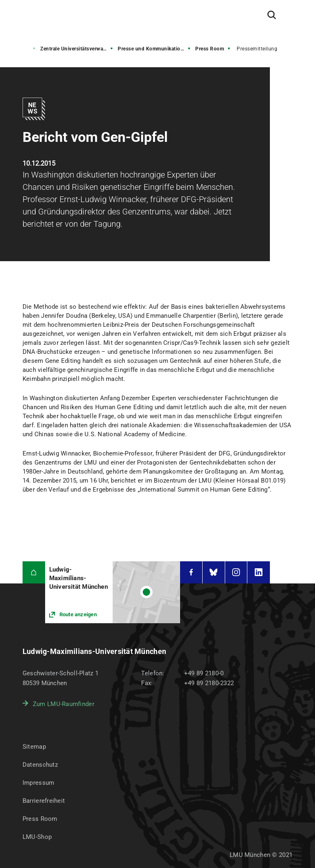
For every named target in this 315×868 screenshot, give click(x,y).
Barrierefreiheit (44, 801)
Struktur (19, 49)
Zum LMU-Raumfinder (64, 704)
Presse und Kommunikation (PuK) (155, 49)
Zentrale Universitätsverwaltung (77, 49)
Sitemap (34, 747)
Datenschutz (40, 765)
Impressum (39, 783)
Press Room (210, 49)
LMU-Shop (37, 837)
